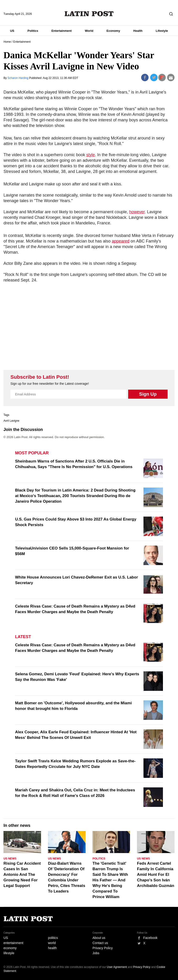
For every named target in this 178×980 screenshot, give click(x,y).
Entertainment (62, 31)
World (89, 31)
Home (7, 42)
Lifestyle (162, 31)
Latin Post (89, 14)
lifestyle (9, 953)
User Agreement (117, 967)
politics (53, 938)
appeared (121, 241)
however (137, 212)
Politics (33, 31)
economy (10, 948)
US (12, 31)
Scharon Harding (18, 78)
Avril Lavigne (11, 421)
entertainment (13, 943)
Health (138, 31)
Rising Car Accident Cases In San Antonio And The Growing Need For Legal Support (22, 875)
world (52, 943)
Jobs (96, 953)
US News (10, 859)
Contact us (100, 943)
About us (99, 938)
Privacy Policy (103, 948)
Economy (113, 31)
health (52, 948)
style (91, 155)
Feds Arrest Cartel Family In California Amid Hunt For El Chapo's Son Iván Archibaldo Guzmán (156, 875)
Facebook (150, 938)
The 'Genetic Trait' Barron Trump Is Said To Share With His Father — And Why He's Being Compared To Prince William (110, 880)
